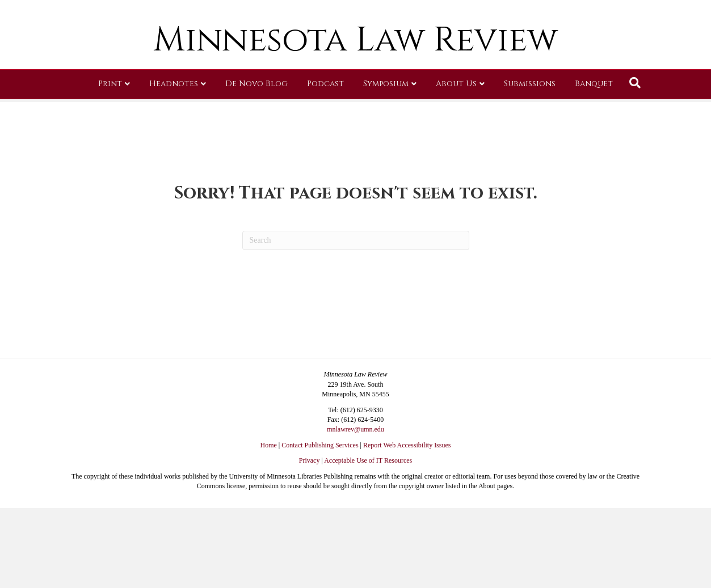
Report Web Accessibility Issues (407, 445)
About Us (456, 167)
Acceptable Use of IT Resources (368, 460)
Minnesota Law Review (355, 123)
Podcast (325, 167)
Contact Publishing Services (320, 445)
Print (110, 167)
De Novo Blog (256, 167)
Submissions (530, 167)
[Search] (635, 166)
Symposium (386, 167)
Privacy (310, 460)
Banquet (594, 167)
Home (269, 445)
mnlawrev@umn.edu (355, 429)
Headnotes (174, 167)
